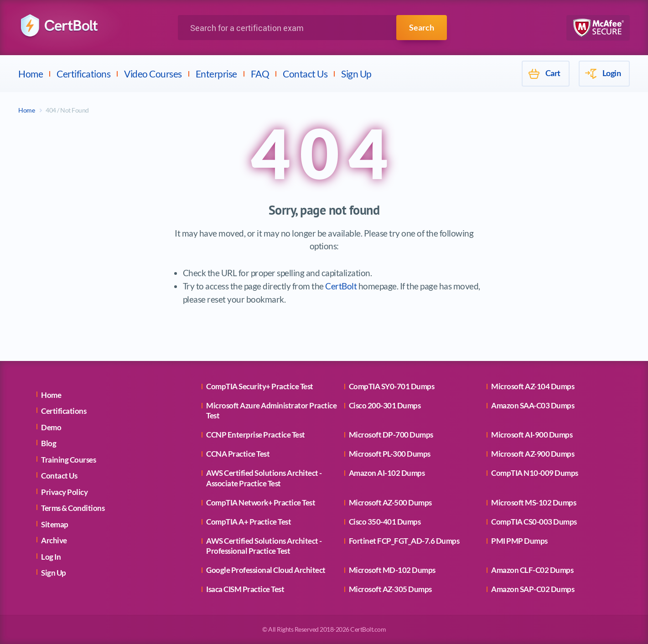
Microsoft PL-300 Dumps (390, 454)
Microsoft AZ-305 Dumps (390, 589)
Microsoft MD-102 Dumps (392, 570)
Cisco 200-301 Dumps (385, 405)
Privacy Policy (64, 492)
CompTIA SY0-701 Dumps (392, 386)
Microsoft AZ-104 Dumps (533, 386)
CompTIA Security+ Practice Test (260, 386)
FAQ (260, 74)
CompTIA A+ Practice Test (249, 522)
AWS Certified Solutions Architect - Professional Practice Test (264, 546)
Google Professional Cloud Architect (266, 570)
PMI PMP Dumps (519, 541)
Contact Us (305, 74)
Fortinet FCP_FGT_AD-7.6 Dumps (404, 541)
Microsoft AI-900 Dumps (532, 435)
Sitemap (55, 524)
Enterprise (216, 74)
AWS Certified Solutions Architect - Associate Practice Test (264, 478)
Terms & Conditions (73, 508)
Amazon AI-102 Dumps (387, 473)
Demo (51, 427)
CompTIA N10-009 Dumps (535, 473)
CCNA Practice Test (238, 454)
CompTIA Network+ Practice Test (261, 502)
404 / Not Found (67, 110)
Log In (51, 557)
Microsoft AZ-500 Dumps (390, 502)
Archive (54, 540)
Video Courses (153, 74)
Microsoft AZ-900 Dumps (533, 454)
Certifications (83, 74)
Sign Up (356, 74)
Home (31, 74)
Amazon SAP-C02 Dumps (533, 589)
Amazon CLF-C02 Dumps (532, 570)
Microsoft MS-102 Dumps (534, 502)
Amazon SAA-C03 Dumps (533, 405)
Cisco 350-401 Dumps (385, 522)
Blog (49, 443)
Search (422, 27)
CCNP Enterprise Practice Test (256, 435)
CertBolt (341, 286)
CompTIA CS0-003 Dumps (534, 522)
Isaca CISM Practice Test (245, 589)
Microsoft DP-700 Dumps (391, 435)
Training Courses (68, 460)
